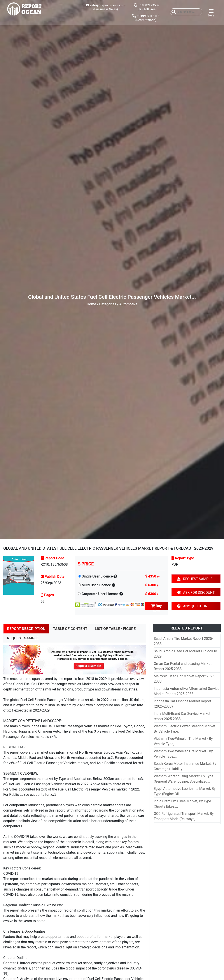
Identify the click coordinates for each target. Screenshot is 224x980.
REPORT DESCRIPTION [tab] (26, 629)
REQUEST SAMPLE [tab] (23, 638)
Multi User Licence (96, 585)
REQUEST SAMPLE (195, 579)
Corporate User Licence (100, 594)
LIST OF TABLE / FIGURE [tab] (115, 629)
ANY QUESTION (192, 606)
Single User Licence (97, 576)
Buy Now (156, 607)
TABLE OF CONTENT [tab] (70, 629)
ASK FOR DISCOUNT (196, 593)
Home (91, 304)
